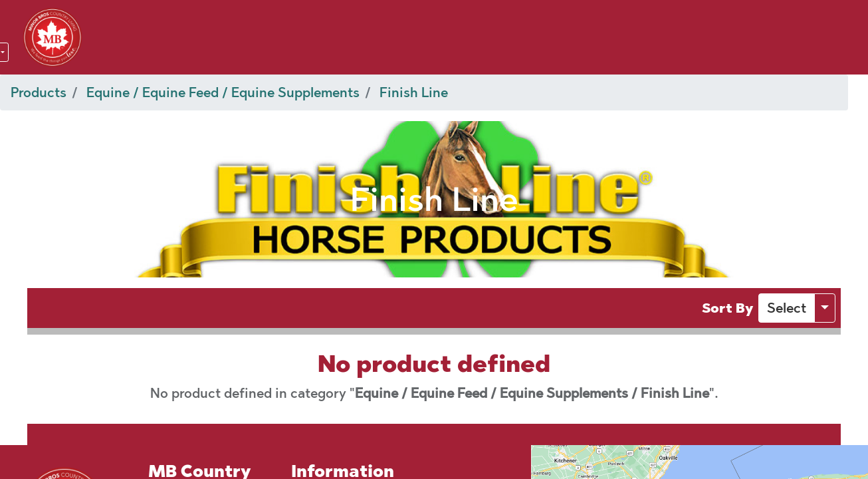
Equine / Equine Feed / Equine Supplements (223, 92)
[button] (787, 308)
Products (39, 92)
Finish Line (414, 92)
